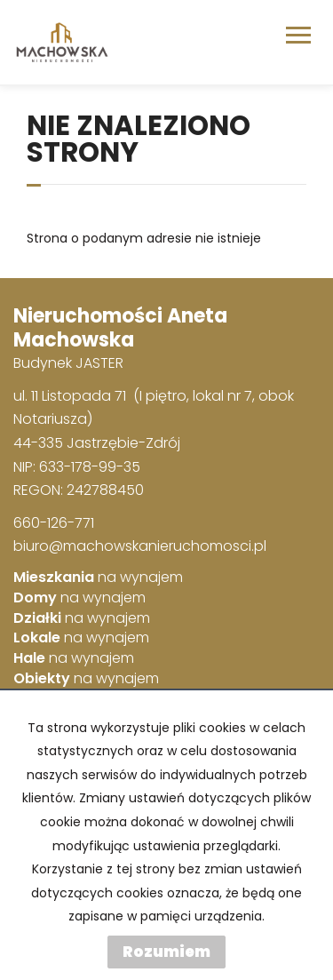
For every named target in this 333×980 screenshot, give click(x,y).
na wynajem (98, 578)
